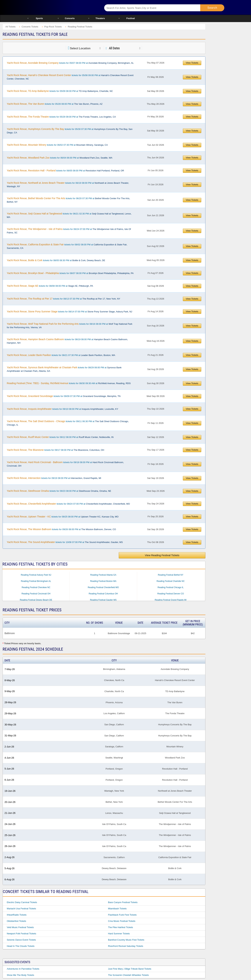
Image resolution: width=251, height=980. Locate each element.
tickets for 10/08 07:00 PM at (65, 542)
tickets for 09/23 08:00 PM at (59, 491)
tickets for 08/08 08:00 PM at (50, 286)
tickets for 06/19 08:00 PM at (68, 185)
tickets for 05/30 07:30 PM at (70, 131)
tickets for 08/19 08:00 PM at (67, 341)
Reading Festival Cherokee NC (36, 587)
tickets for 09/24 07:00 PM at (68, 504)
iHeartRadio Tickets (17, 915)
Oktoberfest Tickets (16, 921)
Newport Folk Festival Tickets (21, 934)
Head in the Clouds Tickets (21, 946)
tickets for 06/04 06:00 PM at (60, 158)
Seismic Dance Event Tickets (21, 940)
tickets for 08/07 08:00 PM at (70, 273)
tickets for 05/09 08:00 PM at (60, 91)
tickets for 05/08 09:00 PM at (70, 77)
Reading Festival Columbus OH (103, 594)
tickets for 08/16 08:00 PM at (70, 326)
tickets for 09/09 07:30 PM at (64, 396)
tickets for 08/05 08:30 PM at (56, 260)
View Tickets (192, 63)
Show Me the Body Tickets (20, 975)
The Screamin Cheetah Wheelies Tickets (128, 975)
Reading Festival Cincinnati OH (36, 594)
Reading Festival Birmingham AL (36, 581)
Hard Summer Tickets (119, 934)
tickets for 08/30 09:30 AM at (69, 383)
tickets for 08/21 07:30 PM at (61, 355)
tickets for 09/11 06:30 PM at (68, 423)
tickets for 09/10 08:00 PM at (62, 409)
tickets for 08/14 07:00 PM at (69, 312)
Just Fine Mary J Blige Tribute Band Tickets (130, 969)
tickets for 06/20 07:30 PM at (68, 200)
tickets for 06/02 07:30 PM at (57, 145)
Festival (131, 18)
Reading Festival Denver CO (171, 594)
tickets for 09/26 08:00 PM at (61, 529)
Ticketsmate (61, 7)
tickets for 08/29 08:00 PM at (64, 369)
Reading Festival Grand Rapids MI (170, 600)
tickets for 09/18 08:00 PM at (65, 464)
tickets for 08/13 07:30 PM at (63, 299)
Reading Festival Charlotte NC (171, 581)
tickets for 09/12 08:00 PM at (60, 437)
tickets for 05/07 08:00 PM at (70, 63)
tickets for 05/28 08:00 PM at (55, 104)
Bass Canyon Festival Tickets (123, 902)
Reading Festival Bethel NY (171, 575)
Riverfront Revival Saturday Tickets (125, 946)
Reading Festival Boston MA (103, 581)
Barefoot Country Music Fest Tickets (126, 940)
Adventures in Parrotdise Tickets (23, 969)
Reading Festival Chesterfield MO (103, 587)
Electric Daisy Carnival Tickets (22, 902)
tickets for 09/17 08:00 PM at (55, 450)
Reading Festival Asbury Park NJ (36, 575)
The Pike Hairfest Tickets (120, 927)
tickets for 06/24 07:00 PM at (69, 231)
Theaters (100, 18)
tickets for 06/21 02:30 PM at (69, 215)
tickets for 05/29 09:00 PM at (61, 117)
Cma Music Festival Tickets (122, 921)
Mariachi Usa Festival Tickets (21, 909)
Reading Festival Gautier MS (103, 600)
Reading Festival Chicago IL (171, 587)
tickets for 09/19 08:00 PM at (54, 478)
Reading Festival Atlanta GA (103, 575)
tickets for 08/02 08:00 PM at (67, 246)
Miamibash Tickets (117, 909)
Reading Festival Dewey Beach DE (36, 600)
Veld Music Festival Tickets (20, 927)
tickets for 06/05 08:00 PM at (65, 171)
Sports (39, 18)
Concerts (70, 18)
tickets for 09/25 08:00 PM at (63, 517)
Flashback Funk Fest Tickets (122, 915)
